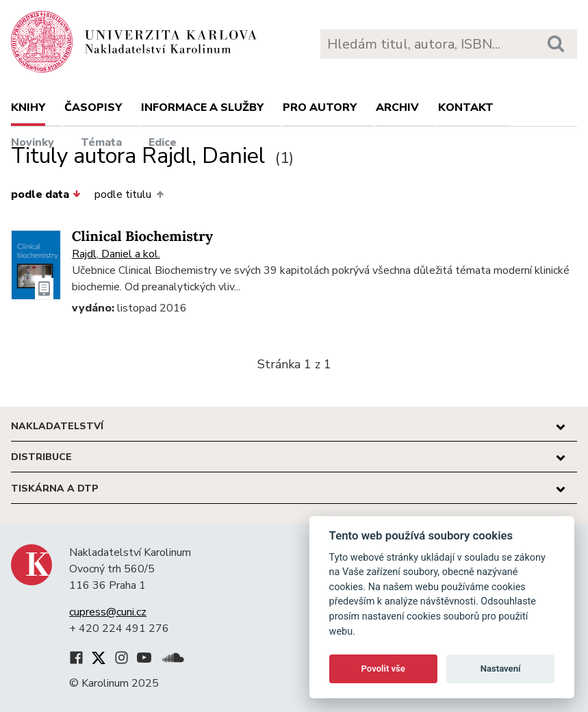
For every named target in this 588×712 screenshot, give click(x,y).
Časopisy (93, 107)
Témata (101, 142)
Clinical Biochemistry (142, 237)
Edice (163, 142)
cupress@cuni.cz (108, 612)
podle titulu (129, 194)
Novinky (33, 142)
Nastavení (501, 669)
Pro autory (320, 107)
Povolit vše (383, 669)
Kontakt (466, 107)
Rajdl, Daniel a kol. (116, 254)
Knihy (28, 107)
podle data (46, 194)
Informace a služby (202, 107)
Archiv (397, 107)
